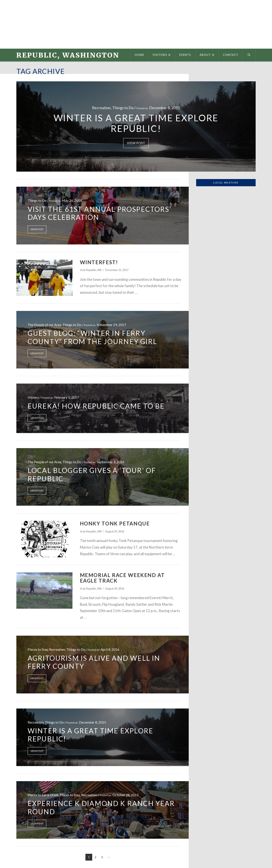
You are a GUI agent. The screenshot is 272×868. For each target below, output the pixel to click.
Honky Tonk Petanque (115, 524)
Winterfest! (99, 262)
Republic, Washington (68, 55)
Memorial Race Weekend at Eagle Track (122, 578)
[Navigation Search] (249, 55)
